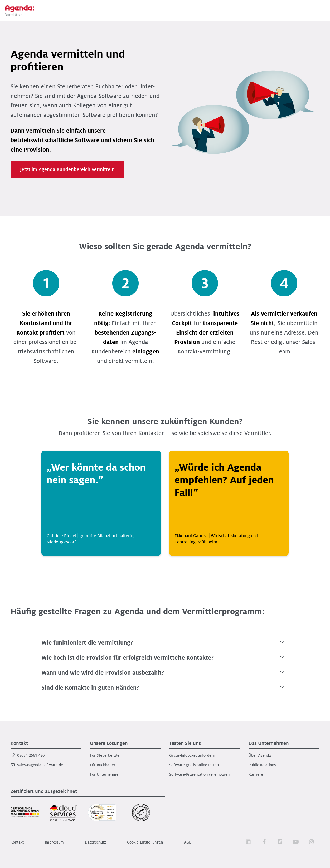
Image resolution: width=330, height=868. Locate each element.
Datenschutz (95, 842)
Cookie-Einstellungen (145, 842)
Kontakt (17, 842)
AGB (188, 842)
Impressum (54, 842)
